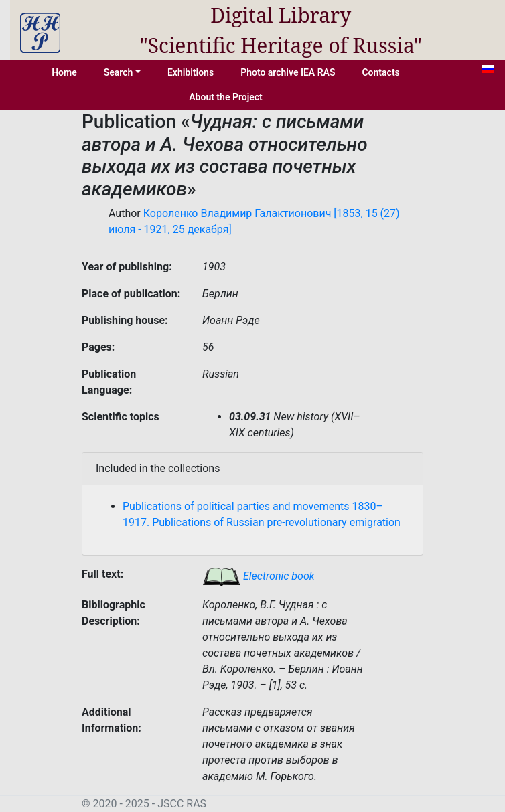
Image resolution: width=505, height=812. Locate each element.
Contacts (380, 72)
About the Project (226, 97)
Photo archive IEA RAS (288, 72)
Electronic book (259, 576)
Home (64, 72)
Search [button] (119, 72)
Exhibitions (191, 72)
